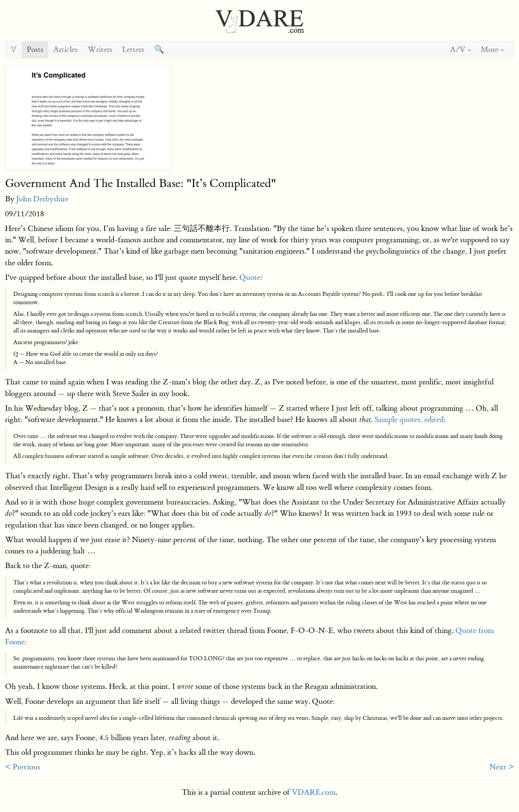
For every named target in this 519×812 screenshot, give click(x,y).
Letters (133, 49)
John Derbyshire (42, 199)
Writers (100, 49)
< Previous (23, 767)
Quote (250, 277)
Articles (65, 49)
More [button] (492, 49)
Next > (502, 767)
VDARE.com (314, 792)
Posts (35, 49)
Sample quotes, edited (409, 419)
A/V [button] (460, 49)
